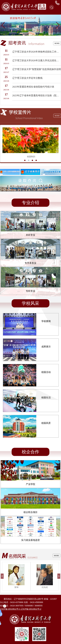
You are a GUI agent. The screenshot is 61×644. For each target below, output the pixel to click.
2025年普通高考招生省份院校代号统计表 (33, 87)
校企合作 (31, 452)
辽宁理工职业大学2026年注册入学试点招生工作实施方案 (37, 60)
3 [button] (32, 160)
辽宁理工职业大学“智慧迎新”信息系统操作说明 (37, 69)
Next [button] (59, 144)
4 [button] (36, 160)
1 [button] (25, 160)
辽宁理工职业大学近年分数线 (27, 78)
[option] (31, 144)
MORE (57, 43)
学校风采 (31, 303)
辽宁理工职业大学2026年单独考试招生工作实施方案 (37, 52)
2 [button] (29, 160)
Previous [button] (2, 144)
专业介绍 (31, 203)
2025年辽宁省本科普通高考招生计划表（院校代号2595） (37, 95)
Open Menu (57, 7)
